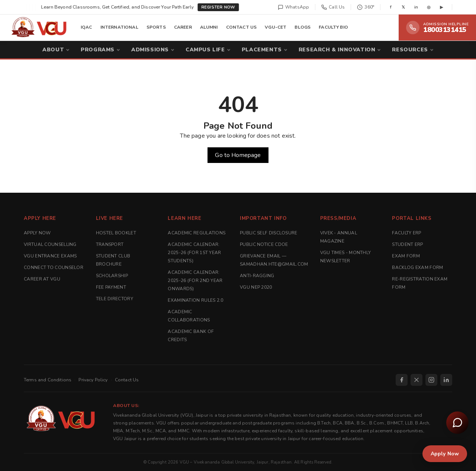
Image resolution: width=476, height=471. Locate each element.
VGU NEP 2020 (256, 287)
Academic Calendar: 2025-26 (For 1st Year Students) (194, 253)
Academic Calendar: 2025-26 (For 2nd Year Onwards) (195, 281)
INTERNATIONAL (119, 27)
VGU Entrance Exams (50, 256)
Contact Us (127, 380)
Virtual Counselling (50, 244)
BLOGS (303, 27)
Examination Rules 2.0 (195, 300)
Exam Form (406, 256)
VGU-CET (276, 27)
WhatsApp (293, 7)
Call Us (333, 7)
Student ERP (407, 244)
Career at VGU (42, 279)
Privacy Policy (93, 380)
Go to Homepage (238, 155)
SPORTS (156, 27)
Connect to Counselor (54, 267)
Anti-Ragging (257, 276)
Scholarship (112, 276)
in (416, 7)
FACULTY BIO (333, 27)
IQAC (86, 27)
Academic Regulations (197, 233)
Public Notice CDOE (264, 244)
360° (366, 7)
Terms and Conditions (48, 380)
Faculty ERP (406, 233)
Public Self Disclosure (269, 233)
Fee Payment (111, 287)
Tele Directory (115, 299)
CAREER (183, 27)
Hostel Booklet (116, 233)
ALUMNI (209, 27)
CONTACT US (242, 27)
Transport (110, 244)
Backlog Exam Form (417, 267)
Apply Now (37, 233)
